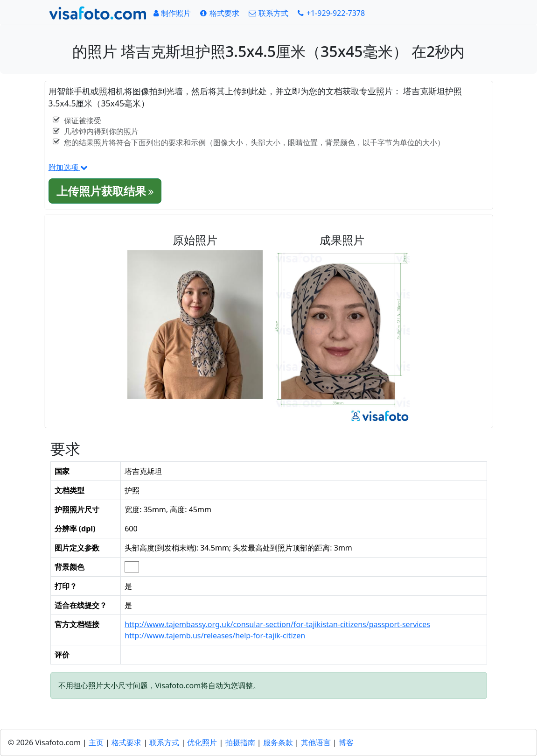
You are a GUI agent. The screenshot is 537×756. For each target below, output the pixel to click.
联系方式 (164, 742)
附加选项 (68, 167)
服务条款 (278, 742)
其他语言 (316, 742)
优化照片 (202, 742)
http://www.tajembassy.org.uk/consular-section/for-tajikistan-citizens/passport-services (277, 624)
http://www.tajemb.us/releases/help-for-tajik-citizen (215, 636)
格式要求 (126, 742)
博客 (346, 742)
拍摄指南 (240, 742)
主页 (96, 742)
